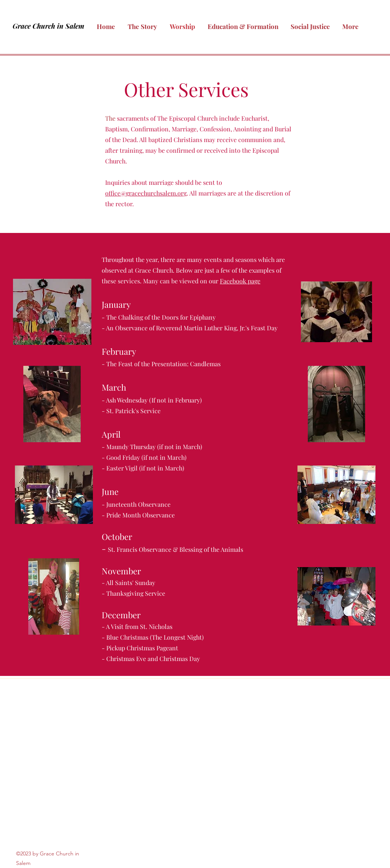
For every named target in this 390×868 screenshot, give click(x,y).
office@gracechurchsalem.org (146, 193)
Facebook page (240, 281)
